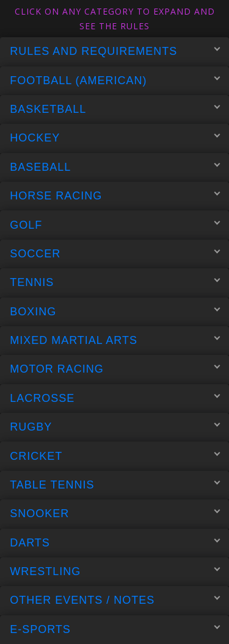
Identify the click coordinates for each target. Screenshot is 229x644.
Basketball (115, 109)
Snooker (115, 513)
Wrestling (115, 571)
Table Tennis (115, 484)
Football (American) (115, 80)
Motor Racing (115, 369)
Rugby (115, 427)
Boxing (115, 311)
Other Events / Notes (115, 600)
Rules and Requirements (115, 51)
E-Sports (115, 629)
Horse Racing (115, 196)
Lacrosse (115, 398)
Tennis (115, 282)
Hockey (115, 138)
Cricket (115, 456)
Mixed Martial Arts (115, 340)
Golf (115, 224)
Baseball (115, 166)
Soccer (115, 253)
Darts (115, 542)
